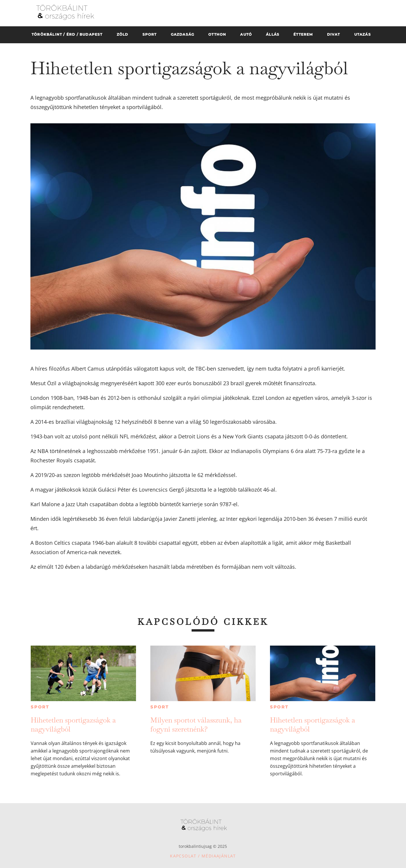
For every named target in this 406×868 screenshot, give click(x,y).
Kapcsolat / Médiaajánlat (203, 856)
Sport (40, 707)
